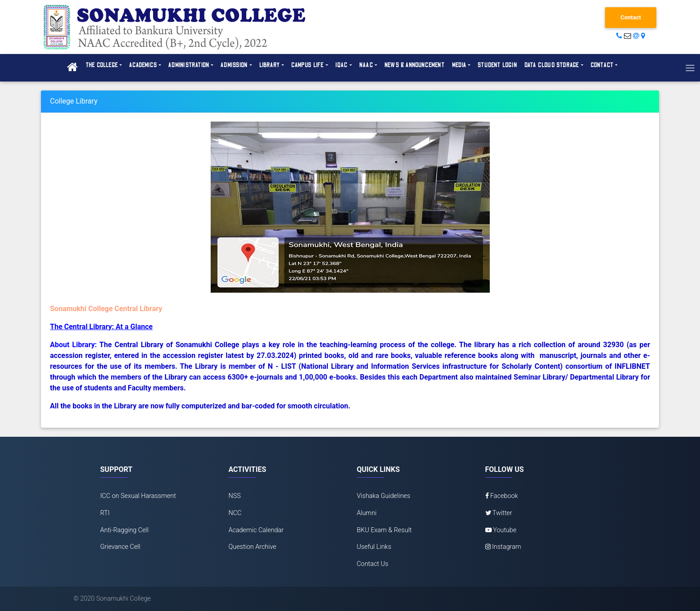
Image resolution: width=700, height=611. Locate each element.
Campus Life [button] (307, 65)
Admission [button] (234, 65)
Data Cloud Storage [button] (552, 65)
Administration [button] (189, 65)
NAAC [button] (366, 65)
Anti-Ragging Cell (125, 530)
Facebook (502, 496)
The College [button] (102, 65)
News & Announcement (415, 65)
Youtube (501, 530)
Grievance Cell (120, 547)
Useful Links (374, 547)
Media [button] (459, 65)
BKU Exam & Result (384, 530)
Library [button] (270, 65)
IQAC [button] (342, 65)
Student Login (497, 65)
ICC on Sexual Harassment (138, 496)
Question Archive (253, 547)
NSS (235, 496)
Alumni (367, 513)
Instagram (503, 547)
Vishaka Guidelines (384, 496)
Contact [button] (602, 65)
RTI (105, 513)
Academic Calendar (256, 530)
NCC (235, 513)
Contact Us (373, 564)
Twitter (499, 513)
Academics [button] (143, 65)
